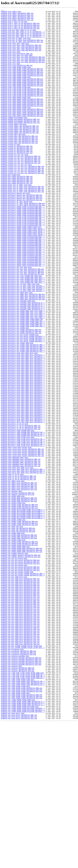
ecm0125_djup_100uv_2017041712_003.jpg (17, 16)
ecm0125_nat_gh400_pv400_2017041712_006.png (19, 650)
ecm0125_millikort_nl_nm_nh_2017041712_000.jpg (21, 509)
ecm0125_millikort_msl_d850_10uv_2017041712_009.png (23, 355)
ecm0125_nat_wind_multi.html (13, 854)
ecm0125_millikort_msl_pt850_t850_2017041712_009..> (23, 418)
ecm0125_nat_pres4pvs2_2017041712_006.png (18, 782)
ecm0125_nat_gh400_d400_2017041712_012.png (19, 644)
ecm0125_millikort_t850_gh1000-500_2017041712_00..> (23, 517)
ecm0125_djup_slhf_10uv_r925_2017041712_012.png (21, 59)
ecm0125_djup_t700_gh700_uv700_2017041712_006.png (22, 109)
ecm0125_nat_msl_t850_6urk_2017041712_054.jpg (20, 709)
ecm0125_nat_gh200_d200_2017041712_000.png (19, 596)
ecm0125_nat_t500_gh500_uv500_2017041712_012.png (22, 836)
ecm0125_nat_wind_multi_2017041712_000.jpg (19, 856)
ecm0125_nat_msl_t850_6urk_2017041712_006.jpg (20, 693)
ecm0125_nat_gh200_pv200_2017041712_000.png (19, 604)
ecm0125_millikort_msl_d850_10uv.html (17, 349)
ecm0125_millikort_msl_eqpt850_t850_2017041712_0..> (23, 361)
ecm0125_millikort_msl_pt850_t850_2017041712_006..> (23, 416)
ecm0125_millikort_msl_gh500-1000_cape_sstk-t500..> (23, 372)
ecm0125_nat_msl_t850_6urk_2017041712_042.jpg (20, 705)
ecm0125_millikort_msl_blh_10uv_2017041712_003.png (22, 321)
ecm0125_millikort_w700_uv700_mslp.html (18, 523)
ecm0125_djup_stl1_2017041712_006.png (17, 77)
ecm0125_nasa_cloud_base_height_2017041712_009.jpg (22, 543)
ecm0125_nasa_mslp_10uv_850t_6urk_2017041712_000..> (23, 561)
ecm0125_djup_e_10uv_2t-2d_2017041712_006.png (20, 28)
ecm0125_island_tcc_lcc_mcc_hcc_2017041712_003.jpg (22, 200)
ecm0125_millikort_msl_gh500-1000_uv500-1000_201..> (23, 384)
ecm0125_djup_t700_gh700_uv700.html (16, 103)
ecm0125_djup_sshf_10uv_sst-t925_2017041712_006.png (23, 69)
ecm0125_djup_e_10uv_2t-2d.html (14, 24)
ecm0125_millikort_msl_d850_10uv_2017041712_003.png (23, 351)
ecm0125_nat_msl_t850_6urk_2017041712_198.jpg (20, 757)
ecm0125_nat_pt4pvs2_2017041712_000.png (18, 800)
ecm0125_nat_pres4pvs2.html (12, 777)
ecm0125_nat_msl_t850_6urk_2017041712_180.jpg (20, 751)
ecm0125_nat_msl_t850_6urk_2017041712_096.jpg (20, 723)
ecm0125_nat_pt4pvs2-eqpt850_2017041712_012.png (21, 796)
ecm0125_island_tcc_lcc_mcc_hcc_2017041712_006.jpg (22, 202)
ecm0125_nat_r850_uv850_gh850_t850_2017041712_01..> (23, 820)
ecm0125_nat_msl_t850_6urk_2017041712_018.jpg (20, 697)
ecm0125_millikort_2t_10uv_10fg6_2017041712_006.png (23, 242)
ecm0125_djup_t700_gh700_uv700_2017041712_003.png (22, 107)
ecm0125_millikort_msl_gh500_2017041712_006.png (21, 396)
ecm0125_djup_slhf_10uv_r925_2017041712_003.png (21, 53)
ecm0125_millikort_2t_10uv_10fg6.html (17, 240)
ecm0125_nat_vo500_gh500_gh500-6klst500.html (20, 846)
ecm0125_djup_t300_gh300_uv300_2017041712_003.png (22, 83)
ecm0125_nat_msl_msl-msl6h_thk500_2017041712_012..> (23, 689)
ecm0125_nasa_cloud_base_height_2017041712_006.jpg (22, 541)
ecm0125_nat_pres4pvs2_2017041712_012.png (18, 784)
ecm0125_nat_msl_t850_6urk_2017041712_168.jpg (20, 747)
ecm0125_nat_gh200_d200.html (13, 594)
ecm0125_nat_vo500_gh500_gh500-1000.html (18, 838)
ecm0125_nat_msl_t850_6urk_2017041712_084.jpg (20, 719)
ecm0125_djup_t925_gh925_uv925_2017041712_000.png (22, 129)
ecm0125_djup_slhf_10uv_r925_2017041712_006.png (21, 55)
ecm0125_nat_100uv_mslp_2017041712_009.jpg (19, 584)
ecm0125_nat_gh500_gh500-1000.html (15, 654)
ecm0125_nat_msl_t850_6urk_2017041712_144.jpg (20, 739)
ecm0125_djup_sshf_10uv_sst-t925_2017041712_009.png (23, 71)
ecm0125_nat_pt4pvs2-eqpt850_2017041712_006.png (21, 792)
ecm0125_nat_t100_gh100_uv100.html (15, 822)
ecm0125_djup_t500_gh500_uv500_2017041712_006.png (22, 97)
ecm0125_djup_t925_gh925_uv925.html (16, 127)
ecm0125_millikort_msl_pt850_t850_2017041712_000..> (23, 412)
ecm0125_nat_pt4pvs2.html (11, 798)
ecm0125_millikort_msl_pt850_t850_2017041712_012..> (23, 420)
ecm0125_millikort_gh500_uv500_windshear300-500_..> (23, 248)
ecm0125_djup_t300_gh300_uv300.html (16, 79)
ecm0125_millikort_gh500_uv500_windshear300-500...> (23, 246)
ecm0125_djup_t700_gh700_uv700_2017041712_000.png (22, 105)
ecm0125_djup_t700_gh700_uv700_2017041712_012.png (22, 113)
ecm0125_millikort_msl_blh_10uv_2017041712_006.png (22, 323)
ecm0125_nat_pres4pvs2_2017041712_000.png (18, 779)
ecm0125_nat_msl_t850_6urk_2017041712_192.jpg (20, 755)
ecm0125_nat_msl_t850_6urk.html (14, 691)
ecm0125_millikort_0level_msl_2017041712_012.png (22, 238)
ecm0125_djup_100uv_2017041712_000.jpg (17, 14)
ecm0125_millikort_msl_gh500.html (15, 392)
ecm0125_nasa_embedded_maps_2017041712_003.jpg (21, 551)
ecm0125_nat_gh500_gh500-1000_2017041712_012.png (22, 660)
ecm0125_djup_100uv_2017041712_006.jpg (17, 18)
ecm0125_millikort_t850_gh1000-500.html (18, 515)
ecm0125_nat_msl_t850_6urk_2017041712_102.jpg (20, 725)
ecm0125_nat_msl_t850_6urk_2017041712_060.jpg (20, 711)
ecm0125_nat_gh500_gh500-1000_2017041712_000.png (22, 656)
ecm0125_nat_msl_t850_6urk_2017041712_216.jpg (20, 763)
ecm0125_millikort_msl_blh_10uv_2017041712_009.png (22, 325)
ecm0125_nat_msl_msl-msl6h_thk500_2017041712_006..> (23, 687)
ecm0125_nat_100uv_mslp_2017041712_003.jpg (19, 580)
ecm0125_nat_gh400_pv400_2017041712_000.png (19, 648)
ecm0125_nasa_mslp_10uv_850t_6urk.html (17, 559)
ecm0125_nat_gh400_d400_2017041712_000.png (19, 640)
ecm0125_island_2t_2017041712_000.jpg (17, 174)
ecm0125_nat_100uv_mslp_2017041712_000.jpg (19, 578)
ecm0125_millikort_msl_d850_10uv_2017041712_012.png (23, 357)
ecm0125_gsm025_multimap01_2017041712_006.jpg (20, 143)
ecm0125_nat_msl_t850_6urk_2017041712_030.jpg (20, 701)
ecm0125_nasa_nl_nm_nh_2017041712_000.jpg (18, 569)
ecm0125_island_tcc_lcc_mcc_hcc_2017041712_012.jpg (22, 206)
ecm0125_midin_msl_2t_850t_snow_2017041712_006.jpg (22, 224)
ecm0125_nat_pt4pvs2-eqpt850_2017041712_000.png (21, 788)
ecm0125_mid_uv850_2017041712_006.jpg (17, 214)
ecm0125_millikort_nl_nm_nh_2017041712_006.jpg (21, 511)
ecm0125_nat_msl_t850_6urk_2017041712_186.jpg (20, 753)
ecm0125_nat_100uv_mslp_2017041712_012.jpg (19, 586)
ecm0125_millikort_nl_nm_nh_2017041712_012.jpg (21, 513)
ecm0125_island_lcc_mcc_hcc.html (14, 184)
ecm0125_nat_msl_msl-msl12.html (14, 668)
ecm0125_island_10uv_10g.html (13, 160)
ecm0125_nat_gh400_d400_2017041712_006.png (19, 642)
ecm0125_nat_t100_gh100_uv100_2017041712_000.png (22, 824)
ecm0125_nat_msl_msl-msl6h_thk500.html (17, 685)
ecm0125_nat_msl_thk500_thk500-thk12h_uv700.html (22, 773)
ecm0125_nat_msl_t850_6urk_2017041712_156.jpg (20, 743)
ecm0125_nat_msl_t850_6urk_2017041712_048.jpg (20, 707)
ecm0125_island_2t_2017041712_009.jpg (17, 180)
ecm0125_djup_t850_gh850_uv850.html (16, 115)
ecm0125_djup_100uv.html (11, 12)
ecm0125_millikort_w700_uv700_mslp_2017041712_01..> (23, 533)
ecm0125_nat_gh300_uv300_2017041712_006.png (19, 626)
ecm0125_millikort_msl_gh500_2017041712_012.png (21, 398)
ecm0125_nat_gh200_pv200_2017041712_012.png (19, 608)
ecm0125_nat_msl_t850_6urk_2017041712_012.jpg (20, 695)
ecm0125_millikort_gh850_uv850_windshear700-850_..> (23, 297)
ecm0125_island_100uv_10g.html (14, 147)
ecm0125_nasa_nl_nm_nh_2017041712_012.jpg (18, 574)
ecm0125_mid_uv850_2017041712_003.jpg (17, 212)
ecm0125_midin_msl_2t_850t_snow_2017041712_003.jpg (22, 222)
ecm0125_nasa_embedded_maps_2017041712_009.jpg (21, 555)
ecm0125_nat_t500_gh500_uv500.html (15, 830)
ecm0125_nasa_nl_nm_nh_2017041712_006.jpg (18, 571)
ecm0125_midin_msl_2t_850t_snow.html (16, 220)
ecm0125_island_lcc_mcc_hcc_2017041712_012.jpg (21, 194)
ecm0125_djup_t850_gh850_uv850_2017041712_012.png (22, 125)
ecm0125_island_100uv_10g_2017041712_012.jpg (20, 158)
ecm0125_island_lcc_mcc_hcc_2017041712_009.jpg (21, 192)
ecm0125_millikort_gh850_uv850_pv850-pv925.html (21, 271)
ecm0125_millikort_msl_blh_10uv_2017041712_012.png (22, 327)
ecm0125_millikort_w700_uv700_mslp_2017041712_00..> (23, 525)
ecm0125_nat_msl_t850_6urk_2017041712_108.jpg (20, 727)
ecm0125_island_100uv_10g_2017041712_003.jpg (20, 151)
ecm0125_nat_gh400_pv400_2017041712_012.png (19, 652)
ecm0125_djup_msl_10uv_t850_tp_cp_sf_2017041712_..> (23, 36)
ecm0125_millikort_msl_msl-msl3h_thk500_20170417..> (23, 402)
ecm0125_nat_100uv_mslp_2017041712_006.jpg (19, 582)
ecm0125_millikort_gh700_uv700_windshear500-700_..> (23, 261)
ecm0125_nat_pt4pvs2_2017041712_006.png (18, 802)
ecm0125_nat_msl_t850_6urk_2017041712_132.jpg (20, 735)
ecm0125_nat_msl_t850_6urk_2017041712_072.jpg (20, 715)
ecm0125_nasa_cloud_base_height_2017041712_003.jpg (22, 539)
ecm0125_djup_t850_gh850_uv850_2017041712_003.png (22, 119)
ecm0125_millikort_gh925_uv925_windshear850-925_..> (23, 309)
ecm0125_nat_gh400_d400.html (13, 638)
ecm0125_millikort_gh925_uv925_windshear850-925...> (23, 307)
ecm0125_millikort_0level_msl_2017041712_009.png (22, 236)
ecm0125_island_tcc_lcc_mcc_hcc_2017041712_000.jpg (22, 198)
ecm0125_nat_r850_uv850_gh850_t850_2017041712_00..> (23, 816)
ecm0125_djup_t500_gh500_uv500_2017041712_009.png (22, 99)
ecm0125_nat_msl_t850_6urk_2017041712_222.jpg (20, 765)
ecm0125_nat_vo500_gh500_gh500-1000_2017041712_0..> (23, 840)
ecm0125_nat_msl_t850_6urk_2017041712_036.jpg (20, 703)
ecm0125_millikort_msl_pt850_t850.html (17, 410)
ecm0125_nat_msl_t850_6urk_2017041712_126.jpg (20, 733)
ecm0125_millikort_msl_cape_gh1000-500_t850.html (22, 329)
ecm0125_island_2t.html (11, 172)
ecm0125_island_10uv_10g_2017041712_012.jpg (19, 170)
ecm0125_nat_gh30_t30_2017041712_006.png (18, 634)
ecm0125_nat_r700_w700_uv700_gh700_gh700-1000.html (22, 806)
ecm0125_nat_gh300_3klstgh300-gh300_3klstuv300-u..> (23, 610)
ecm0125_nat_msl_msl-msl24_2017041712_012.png (20, 683)
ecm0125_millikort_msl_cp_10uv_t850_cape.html (20, 339)
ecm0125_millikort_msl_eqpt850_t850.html (18, 359)
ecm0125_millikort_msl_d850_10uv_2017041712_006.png (23, 353)
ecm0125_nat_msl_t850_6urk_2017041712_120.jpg (20, 731)
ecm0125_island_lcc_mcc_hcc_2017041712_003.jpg (21, 188)
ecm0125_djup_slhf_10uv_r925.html (15, 50)
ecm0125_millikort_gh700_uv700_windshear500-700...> (23, 258)
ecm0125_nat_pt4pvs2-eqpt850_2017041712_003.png (21, 790)
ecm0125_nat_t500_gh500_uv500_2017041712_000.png (22, 832)
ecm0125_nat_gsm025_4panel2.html (14, 662)
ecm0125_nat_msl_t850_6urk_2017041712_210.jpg (20, 761)
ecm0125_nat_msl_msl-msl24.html (14, 676)
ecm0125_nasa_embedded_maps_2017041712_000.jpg (21, 549)
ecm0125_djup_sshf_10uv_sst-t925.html (17, 65)
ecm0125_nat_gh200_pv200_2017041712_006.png (19, 606)
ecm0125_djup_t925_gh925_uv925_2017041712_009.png (22, 135)
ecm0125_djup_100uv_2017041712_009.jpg (17, 20)
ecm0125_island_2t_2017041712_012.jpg (17, 182)
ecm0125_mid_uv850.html (11, 208)
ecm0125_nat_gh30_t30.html (12, 630)
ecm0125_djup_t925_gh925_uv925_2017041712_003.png (22, 131)
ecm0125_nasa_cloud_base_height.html (16, 535)
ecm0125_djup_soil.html (11, 61)
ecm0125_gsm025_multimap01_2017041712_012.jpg (20, 145)
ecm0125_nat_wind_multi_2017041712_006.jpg (19, 858)
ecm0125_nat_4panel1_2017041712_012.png (18, 592)
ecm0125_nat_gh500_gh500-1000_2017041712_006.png (22, 658)
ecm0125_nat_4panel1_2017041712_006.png (18, 590)
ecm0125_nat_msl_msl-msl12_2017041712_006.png (20, 672)
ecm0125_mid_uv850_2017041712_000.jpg (17, 210)
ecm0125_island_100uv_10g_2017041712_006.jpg (20, 153)
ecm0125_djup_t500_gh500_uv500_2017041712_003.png (22, 95)
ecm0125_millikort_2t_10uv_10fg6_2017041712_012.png (23, 244)
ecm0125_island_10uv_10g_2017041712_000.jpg (19, 162)
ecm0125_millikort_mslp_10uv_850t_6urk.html (19, 422)
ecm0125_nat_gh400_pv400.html (13, 646)
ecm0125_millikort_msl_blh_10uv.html (16, 319)
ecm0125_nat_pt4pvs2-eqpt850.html (15, 786)
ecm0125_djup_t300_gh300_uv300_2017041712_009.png (22, 87)
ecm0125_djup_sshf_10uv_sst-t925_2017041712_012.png (23, 73)
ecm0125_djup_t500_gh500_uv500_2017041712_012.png (22, 101)
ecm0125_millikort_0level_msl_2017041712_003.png (22, 232)
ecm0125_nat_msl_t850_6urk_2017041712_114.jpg (20, 729)
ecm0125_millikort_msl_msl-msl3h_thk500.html (20, 400)
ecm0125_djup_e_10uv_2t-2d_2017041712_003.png (20, 26)
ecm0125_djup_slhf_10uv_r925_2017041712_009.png (21, 57)
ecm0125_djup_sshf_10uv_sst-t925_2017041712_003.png (23, 67)
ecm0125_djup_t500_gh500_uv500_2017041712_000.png (22, 93)
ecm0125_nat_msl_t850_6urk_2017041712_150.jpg (20, 741)
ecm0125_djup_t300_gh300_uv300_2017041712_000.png (22, 81)
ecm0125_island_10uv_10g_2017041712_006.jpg (19, 166)
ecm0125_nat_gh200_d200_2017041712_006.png (19, 598)
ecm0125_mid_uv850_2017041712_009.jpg (17, 216)
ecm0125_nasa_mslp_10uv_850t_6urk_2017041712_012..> (23, 565)
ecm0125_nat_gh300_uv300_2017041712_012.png (19, 628)
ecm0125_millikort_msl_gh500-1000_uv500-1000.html (22, 382)
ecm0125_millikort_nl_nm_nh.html (14, 507)
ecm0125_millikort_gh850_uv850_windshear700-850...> (23, 295)
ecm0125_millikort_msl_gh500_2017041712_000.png (21, 394)
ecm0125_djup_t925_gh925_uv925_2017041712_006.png (22, 133)
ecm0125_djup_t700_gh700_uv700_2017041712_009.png (22, 111)
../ (2, 10)
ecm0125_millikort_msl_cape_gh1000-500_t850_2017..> (23, 331)
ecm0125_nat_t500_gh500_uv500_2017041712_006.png (22, 834)
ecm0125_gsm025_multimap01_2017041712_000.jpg (20, 141)
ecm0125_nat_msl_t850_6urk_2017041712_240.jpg (20, 771)
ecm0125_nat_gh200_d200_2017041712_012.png (19, 600)
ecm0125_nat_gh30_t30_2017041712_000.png (18, 632)
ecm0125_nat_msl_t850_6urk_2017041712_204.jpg (20, 759)
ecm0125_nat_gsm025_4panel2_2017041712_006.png (21, 664)
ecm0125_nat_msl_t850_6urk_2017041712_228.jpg (20, 767)
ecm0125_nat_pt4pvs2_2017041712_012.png (18, 804)
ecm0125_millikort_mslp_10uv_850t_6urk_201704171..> (23, 424)
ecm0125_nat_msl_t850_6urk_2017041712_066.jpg (20, 713)
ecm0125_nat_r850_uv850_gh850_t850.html (18, 814)
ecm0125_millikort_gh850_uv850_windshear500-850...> (23, 283)
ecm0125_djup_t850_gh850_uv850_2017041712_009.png (22, 123)
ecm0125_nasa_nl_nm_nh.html (12, 567)
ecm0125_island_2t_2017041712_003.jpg (17, 176)
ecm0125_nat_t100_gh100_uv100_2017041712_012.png (22, 828)
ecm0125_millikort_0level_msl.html (15, 230)
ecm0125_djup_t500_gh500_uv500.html (16, 91)
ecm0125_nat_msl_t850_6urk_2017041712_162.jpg (20, 745)
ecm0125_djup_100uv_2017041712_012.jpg (17, 22)
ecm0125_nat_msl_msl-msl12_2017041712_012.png (20, 674)
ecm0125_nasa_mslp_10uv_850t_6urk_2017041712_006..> (23, 563)
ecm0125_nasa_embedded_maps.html (14, 547)
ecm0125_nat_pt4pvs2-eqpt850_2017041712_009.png (21, 794)
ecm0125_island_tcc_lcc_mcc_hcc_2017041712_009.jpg (22, 204)
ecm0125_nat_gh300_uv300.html (13, 622)
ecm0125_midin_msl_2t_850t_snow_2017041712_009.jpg (22, 226)
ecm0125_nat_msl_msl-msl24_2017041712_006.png (20, 681)
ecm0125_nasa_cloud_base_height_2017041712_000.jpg (22, 537)
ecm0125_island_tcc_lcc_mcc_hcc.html (16, 196)
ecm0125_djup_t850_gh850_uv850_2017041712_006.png (22, 121)
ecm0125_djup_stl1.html (11, 75)
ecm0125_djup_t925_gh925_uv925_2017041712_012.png (22, 137)
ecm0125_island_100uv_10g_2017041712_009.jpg (20, 155)
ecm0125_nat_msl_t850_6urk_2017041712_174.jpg (20, 749)
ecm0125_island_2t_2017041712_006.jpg (17, 178)
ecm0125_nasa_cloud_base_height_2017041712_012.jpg (22, 545)
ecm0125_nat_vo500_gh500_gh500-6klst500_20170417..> (23, 848)
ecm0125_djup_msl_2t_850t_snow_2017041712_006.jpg (22, 46)
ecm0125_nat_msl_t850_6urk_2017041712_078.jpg (20, 717)
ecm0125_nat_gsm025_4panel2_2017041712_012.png (21, 666)
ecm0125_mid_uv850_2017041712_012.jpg (17, 218)
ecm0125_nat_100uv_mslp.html (13, 576)
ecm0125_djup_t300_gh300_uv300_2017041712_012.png (22, 89)
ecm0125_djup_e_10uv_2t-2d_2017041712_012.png (20, 32)
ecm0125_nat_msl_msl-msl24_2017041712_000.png (20, 679)
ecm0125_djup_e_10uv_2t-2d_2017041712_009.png (20, 30)
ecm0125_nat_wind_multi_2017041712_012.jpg (19, 860)
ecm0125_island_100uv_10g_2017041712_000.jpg (20, 149)
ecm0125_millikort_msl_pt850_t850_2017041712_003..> (23, 414)
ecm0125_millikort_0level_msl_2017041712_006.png (22, 234)
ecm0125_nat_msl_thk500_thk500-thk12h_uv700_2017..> (23, 775)
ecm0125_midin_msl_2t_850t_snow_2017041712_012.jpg (22, 228)
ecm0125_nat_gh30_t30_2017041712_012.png (18, 636)
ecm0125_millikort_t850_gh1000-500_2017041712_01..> (23, 521)
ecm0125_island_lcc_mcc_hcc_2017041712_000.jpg (21, 186)
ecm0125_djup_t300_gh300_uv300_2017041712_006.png (22, 85)
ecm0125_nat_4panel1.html (11, 588)
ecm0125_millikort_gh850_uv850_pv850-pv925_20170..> (23, 273)
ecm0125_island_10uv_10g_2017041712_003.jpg (19, 164)
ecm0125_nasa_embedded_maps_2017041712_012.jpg (21, 557)
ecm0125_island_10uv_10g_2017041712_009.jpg (19, 168)
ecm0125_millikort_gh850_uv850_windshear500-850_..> (23, 285)
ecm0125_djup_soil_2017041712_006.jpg (17, 63)
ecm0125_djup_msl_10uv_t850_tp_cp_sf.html (18, 34)
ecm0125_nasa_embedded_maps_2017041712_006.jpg (21, 553)
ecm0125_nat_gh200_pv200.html (13, 602)
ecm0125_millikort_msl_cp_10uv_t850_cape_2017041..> (23, 341)
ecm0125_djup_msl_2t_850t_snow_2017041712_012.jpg (22, 48)
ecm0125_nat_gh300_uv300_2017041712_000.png (19, 624)
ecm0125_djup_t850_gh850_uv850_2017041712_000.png (22, 117)
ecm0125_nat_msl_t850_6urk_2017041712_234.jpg (20, 769)
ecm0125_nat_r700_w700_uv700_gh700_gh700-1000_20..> (23, 808)
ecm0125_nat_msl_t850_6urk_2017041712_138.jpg (20, 737)
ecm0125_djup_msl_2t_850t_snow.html (16, 44)
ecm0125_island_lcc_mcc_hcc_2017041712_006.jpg (21, 190)
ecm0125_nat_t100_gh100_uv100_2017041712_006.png (22, 826)
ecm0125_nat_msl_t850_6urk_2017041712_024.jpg (20, 699)
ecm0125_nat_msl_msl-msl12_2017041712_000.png (20, 670)
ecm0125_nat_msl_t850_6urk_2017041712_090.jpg (20, 721)
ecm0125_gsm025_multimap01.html (14, 139)
